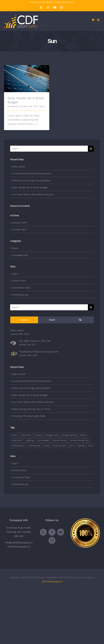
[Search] (91, 149)
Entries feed (19, 281)
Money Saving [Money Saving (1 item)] (60, 440)
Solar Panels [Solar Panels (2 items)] (60, 446)
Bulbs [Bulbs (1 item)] (14, 435)
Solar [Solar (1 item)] (47, 446)
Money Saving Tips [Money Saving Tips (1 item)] (80, 440)
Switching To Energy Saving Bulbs (31, 180)
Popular (24, 320)
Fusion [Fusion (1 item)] (83, 435)
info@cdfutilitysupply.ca (65, 2)
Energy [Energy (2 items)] (38, 435)
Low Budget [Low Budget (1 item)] (43, 440)
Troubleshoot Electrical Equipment (32, 173)
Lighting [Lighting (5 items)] (29, 440)
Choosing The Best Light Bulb (29, 416)
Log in (15, 274)
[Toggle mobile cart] (93, 20)
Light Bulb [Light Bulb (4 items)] (17, 440)
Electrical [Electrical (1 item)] (26, 435)
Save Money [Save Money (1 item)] (34, 446)
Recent (52, 320)
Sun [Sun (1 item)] (72, 446)
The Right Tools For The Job (35, 341)
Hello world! (19, 167)
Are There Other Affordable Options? (33, 194)
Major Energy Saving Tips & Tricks (31, 409)
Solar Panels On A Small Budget (30, 188)
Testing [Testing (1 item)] (81, 446)
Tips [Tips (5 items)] (90, 446)
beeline (14, 106)
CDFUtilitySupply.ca (19, 547)
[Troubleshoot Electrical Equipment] (14, 354)
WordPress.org (20, 295)
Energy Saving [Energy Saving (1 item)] (69, 435)
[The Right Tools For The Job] (14, 343)
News (42, 106)
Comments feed (21, 288)
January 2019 (19, 223)
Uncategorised (20, 255)
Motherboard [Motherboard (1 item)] (18, 446)
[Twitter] (43, 532)
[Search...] (49, 149)
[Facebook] (52, 532)
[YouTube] (61, 532)
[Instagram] (52, 540)
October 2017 (19, 230)
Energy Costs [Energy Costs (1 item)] (52, 435)
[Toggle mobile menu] (99, 20)
